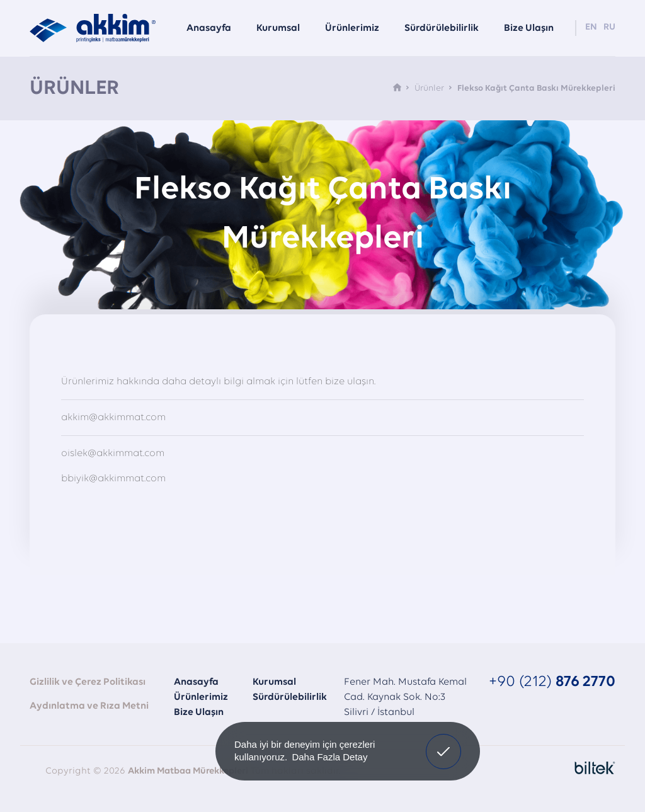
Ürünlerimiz (201, 697)
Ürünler (429, 89)
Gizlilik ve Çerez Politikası (88, 682)
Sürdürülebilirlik (290, 697)
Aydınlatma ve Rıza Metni (89, 706)
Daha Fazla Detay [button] (329, 757)
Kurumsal (274, 682)
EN (591, 27)
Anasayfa (196, 682)
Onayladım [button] (444, 742)
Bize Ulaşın (199, 712)
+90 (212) (552, 682)
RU (609, 27)
